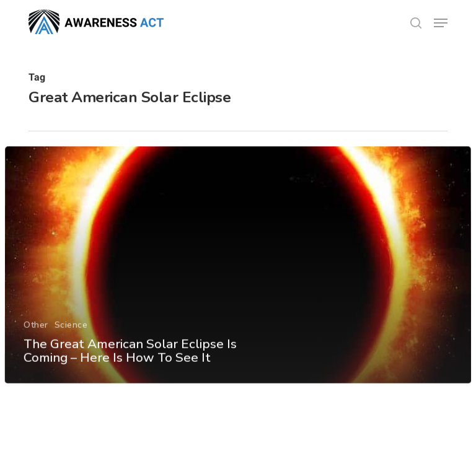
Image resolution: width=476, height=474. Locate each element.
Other (36, 334)
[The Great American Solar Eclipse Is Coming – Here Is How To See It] (238, 274)
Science (71, 334)
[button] (441, 23)
